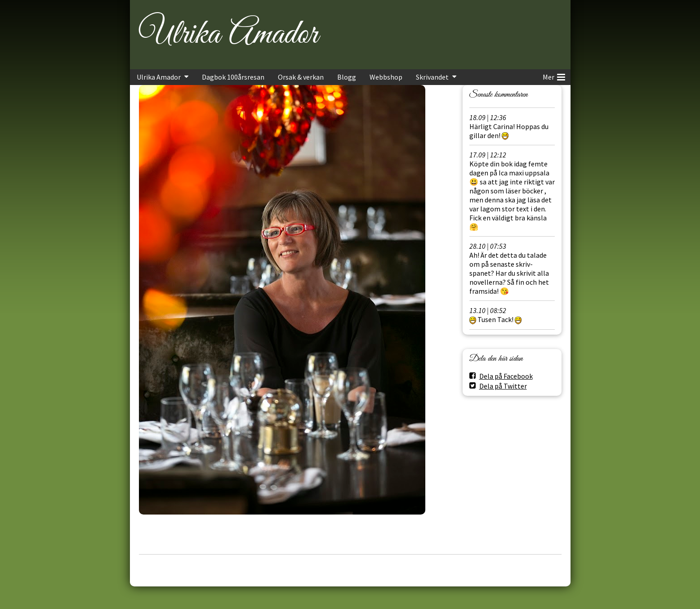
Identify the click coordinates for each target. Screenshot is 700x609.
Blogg (347, 77)
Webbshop (386, 77)
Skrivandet (432, 77)
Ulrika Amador (228, 35)
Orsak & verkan (301, 77)
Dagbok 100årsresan (233, 77)
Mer (554, 76)
